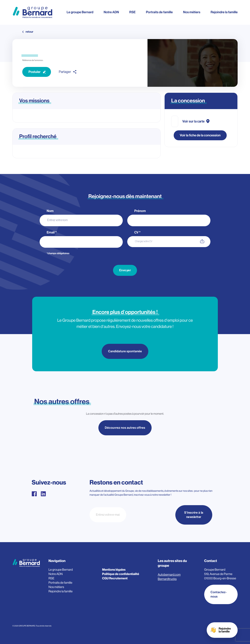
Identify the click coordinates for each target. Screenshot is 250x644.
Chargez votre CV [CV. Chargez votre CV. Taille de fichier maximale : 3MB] (144, 241)
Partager (65, 72)
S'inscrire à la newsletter (194, 515)
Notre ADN (111, 12)
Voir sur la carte (193, 121)
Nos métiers (192, 12)
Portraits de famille (159, 12)
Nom (50, 211)
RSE (133, 12)
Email (52, 233)
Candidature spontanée (125, 351)
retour (29, 32)
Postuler (35, 72)
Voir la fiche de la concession (200, 135)
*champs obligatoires (58, 254)
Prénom (140, 211)
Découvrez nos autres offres (125, 428)
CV (137, 233)
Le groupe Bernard (80, 12)
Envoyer (125, 270)
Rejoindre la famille (224, 12)
